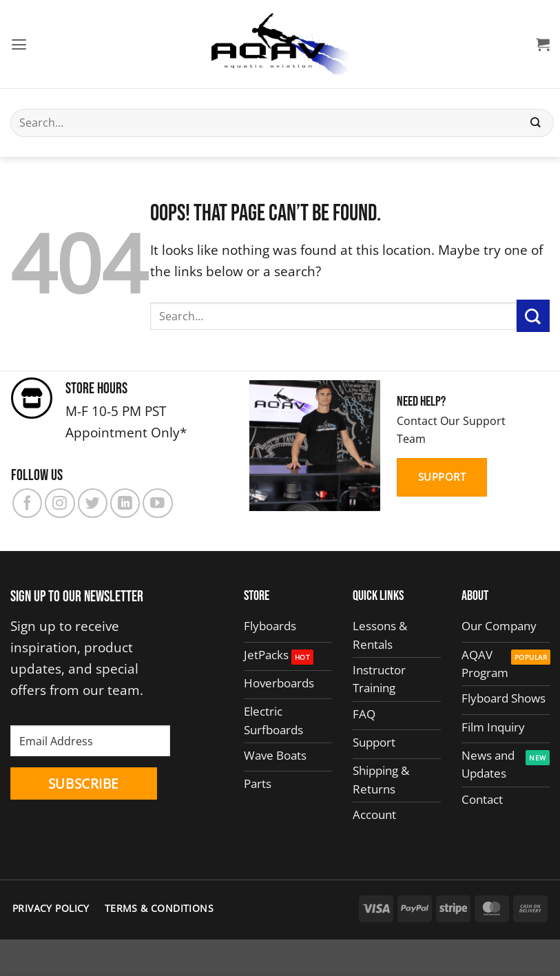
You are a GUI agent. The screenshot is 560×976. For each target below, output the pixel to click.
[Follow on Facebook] (27, 503)
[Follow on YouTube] (157, 503)
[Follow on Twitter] (93, 503)
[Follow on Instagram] (60, 503)
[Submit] (536, 123)
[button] (20, 44)
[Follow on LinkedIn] (125, 503)
